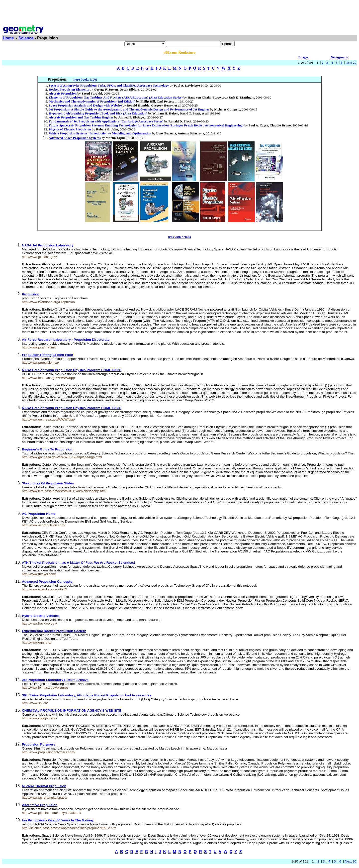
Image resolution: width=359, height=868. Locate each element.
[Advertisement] (179, 13)
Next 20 (351, 62)
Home (8, 38)
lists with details (179, 237)
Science (26, 38)
